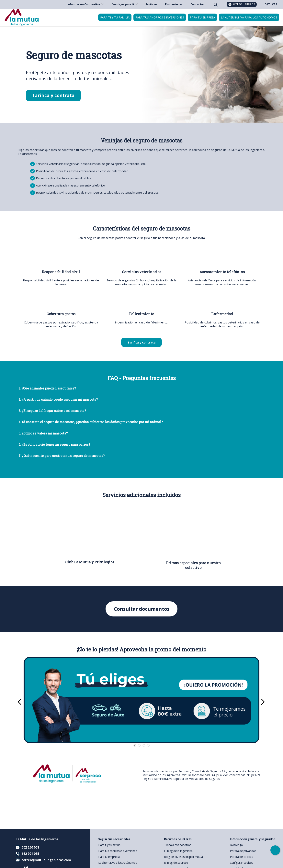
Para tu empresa (202, 17)
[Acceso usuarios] (242, 4)
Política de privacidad (243, 851)
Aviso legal (237, 845)
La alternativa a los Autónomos (118, 862)
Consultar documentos (142, 609)
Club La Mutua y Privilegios (90, 562)
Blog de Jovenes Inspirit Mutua (183, 857)
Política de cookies (242, 857)
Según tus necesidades (114, 839)
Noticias (152, 4)
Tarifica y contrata (53, 95)
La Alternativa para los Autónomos (249, 17)
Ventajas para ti (125, 4)
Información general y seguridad (253, 839)
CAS (275, 4)
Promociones (174, 4)
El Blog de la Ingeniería (178, 851)
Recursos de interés (178, 839)
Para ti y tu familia (115, 17)
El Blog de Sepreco (176, 862)
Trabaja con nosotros (178, 845)
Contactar (197, 4)
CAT (267, 4)
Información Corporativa (86, 4)
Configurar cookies (242, 862)
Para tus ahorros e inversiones (160, 17)
